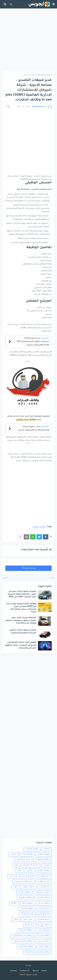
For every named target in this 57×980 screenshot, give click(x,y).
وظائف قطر (27, 903)
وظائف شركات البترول (23, 941)
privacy (13, 971)
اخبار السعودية (44, 882)
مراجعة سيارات (43, 930)
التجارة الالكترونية (31, 865)
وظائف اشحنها (25, 930)
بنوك (19, 871)
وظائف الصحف (43, 898)
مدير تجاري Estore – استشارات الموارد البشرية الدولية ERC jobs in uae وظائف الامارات (33, 342)
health (14, 903)
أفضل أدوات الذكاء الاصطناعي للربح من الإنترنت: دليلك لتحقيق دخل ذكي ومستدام (21, 645)
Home (44, 971)
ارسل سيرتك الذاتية (28, 975)
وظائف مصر (27, 854)
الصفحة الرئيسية (45, 75)
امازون (29, 871)
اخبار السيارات (44, 909)
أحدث (51, 578)
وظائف (47, 849)
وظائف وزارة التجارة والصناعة (37, 952)
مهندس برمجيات (42, 892)
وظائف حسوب (43, 941)
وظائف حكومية (25, 898)
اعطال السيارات (27, 909)
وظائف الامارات (30, 75)
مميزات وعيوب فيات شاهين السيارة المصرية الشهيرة (23, 631)
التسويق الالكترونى (42, 914)
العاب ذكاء (28, 920)
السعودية (25, 914)
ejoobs (28, 966)
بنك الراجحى (45, 887)
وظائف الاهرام (24, 892)
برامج (16, 920)
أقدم (6, 578)
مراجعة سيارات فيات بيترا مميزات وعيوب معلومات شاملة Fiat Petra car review (21, 620)
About (35, 971)
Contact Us (25, 971)
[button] (54, 4)
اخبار (11, 876)
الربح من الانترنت (23, 860)
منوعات (46, 865)
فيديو (27, 925)
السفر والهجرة (44, 920)
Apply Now (47, 331)
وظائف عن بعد (43, 903)
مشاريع (22, 876)
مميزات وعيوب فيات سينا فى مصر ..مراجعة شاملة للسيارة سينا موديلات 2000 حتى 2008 (22, 594)
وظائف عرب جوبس (26, 420)
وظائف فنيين (44, 947)
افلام (16, 865)
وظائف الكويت (44, 854)
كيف (15, 887)
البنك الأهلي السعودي (24, 882)
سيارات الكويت (28, 887)
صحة (37, 925)
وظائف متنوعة (44, 871)
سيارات (14, 854)
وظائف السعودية (42, 860)
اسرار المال (45, 876)
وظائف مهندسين (26, 947)
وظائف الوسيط (43, 936)
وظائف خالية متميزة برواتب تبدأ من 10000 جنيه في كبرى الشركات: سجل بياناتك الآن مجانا (21, 608)
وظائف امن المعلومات (22, 936)
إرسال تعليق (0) (28, 568)
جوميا (47, 925)
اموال (33, 876)
